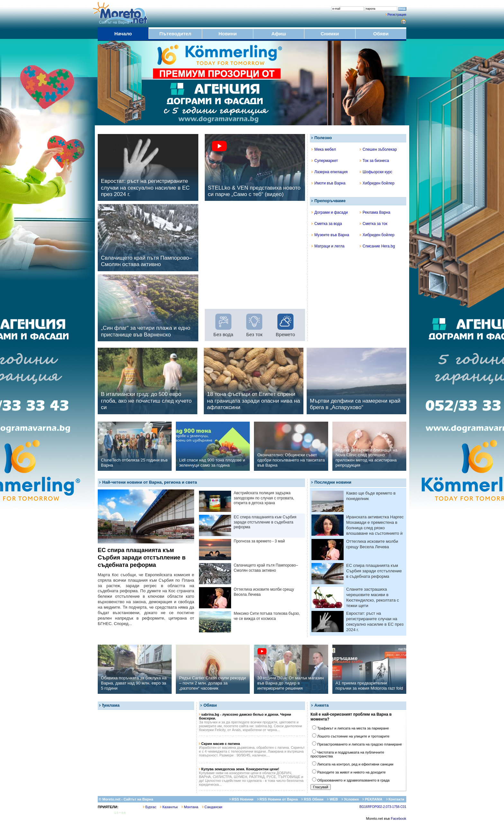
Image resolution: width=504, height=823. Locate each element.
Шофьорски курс (376, 172)
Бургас (150, 807)
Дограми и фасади (330, 212)
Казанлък (169, 807)
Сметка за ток (373, 224)
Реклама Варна (375, 212)
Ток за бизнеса (374, 161)
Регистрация (397, 15)
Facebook (399, 819)
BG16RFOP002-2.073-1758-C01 (383, 807)
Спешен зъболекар (378, 149)
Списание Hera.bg (377, 246)
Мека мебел (324, 149)
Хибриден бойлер (377, 183)
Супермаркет (325, 161)
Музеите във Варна (330, 235)
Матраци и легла (328, 246)
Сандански (212, 807)
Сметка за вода (327, 224)
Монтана (190, 807)
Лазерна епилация (329, 172)
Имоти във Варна (328, 183)
